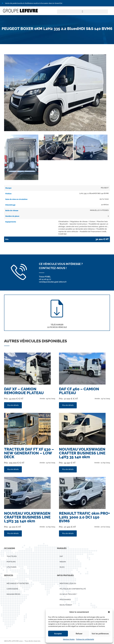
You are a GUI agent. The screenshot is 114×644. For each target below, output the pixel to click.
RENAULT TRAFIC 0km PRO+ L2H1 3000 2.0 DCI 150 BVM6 (84, 517)
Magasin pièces (13, 594)
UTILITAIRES (11, 567)
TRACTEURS (12, 556)
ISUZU (62, 567)
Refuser (79, 634)
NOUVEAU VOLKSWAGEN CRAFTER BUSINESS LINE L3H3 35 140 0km (27, 517)
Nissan (63, 562)
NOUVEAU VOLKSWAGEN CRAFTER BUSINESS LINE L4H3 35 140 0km (82, 453)
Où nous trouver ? (68, 594)
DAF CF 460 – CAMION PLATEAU (79, 391)
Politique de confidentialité (85, 639)
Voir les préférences (100, 634)
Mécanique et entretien (18, 583)
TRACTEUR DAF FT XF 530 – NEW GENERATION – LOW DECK (29, 453)
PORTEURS (11, 562)
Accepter (58, 634)
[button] (109, 612)
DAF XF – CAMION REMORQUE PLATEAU (24, 391)
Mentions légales (69, 639)
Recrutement (66, 605)
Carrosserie (12, 589)
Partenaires (65, 600)
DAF (61, 556)
